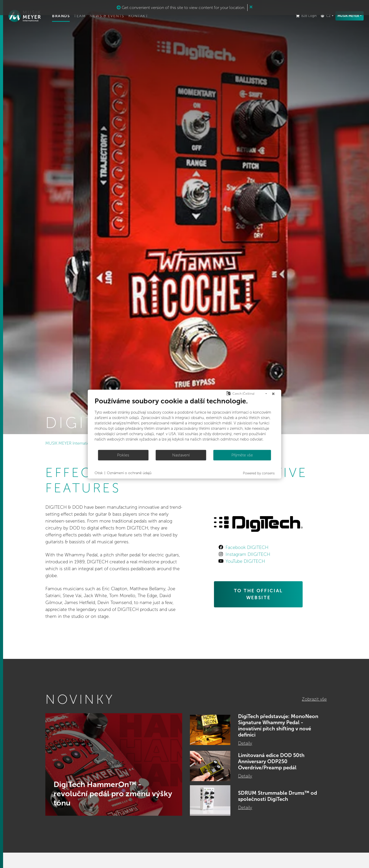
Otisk (99, 473)
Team (87, 17)
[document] (185, 423)
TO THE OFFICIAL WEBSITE (258, 594)
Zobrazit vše (314, 699)
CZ (325, 17)
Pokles (123, 455)
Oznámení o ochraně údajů (129, 473)
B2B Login (306, 17)
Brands (68, 17)
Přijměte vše (242, 455)
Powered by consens (259, 473)
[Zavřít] (273, 394)
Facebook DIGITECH (247, 547)
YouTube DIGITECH (245, 561)
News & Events (114, 17)
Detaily (245, 743)
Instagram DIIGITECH (248, 554)
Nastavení (181, 455)
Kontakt (145, 17)
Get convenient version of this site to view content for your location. (181, 8)
